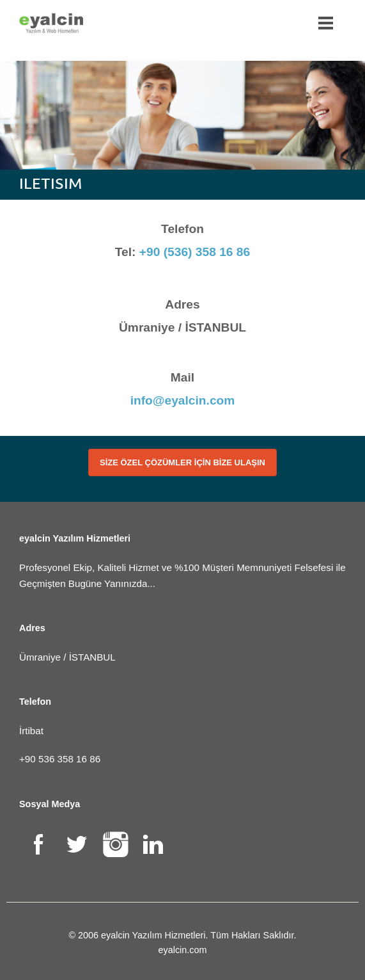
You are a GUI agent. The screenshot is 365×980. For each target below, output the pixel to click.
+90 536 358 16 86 (60, 759)
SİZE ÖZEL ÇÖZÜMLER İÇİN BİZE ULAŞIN (182, 462)
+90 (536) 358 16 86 (195, 252)
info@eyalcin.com (183, 400)
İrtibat (31, 731)
